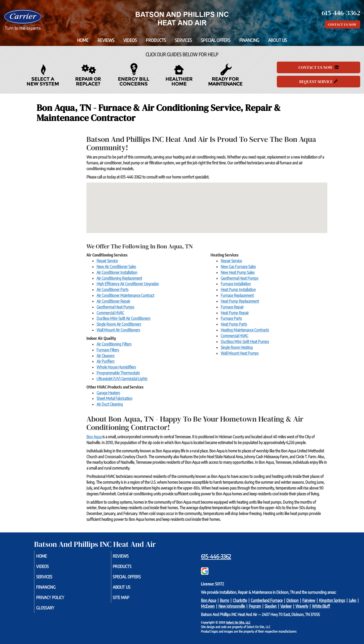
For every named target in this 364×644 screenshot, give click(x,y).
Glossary (52, 612)
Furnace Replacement (237, 295)
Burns (224, 600)
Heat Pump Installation (238, 290)
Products (156, 40)
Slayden (271, 606)
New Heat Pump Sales (238, 272)
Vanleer (286, 606)
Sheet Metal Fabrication (115, 398)
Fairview (309, 600)
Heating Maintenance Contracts (245, 330)
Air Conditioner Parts (112, 290)
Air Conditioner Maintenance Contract (125, 295)
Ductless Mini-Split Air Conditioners (123, 318)
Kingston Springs (332, 600)
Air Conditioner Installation (117, 272)
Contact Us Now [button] (343, 24)
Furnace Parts (231, 318)
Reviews (106, 40)
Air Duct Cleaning (110, 404)
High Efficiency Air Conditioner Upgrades (128, 284)
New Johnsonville (232, 606)
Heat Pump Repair (235, 313)
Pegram (255, 606)
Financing (249, 40)
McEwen (208, 606)
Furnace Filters (108, 350)
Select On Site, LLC (238, 622)
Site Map (128, 601)
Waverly (302, 606)
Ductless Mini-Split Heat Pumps (245, 342)
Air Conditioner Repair (113, 301)
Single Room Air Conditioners (119, 324)
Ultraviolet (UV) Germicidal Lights (122, 379)
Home (83, 40)
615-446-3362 (216, 556)
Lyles (352, 600)
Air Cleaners (106, 356)
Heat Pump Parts (234, 324)
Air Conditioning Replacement (119, 278)
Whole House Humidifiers (116, 367)
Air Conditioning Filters (114, 344)
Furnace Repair (232, 307)
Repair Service (107, 261)
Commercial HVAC (110, 313)
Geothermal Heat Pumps (115, 307)
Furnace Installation (236, 284)
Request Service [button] (318, 82)
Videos (130, 40)
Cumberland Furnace (267, 600)
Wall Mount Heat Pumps (240, 353)
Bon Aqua (94, 437)
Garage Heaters (108, 393)
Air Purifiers (106, 361)
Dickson (292, 600)
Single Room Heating (237, 347)
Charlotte (240, 600)
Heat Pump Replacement (240, 301)
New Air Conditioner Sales (116, 267)
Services (183, 40)
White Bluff (321, 606)
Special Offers (216, 40)
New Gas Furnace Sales (238, 267)
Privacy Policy (58, 601)
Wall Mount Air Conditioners (118, 330)
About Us (278, 40)
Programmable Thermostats (118, 373)
